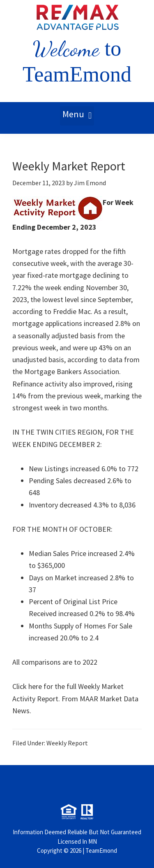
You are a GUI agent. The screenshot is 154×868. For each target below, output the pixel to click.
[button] (77, 116)
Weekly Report (67, 743)
